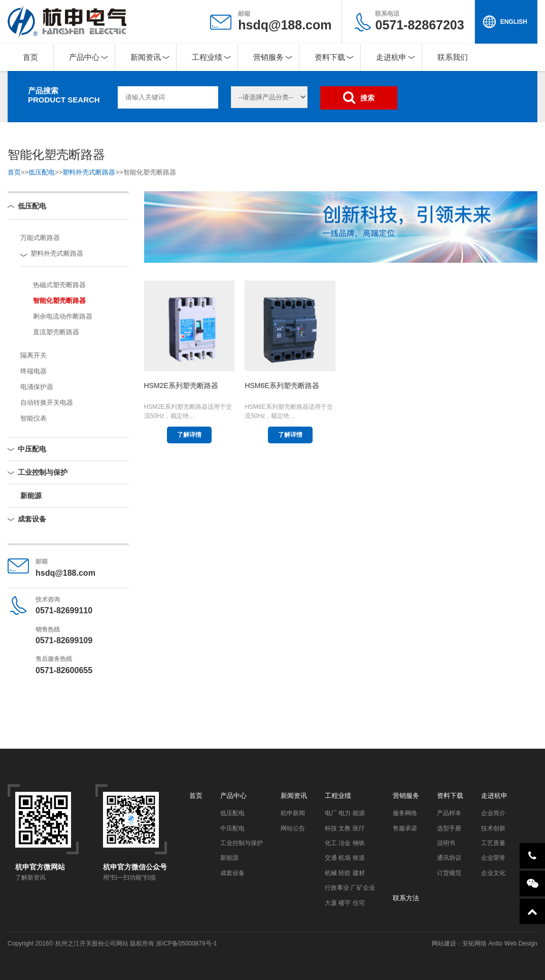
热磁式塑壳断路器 (59, 285)
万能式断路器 (40, 238)
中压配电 (32, 449)
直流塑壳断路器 (56, 332)
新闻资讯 (146, 57)
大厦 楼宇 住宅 (345, 903)
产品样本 (449, 813)
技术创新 (493, 828)
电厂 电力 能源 (345, 813)
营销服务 (268, 57)
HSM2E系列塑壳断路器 (181, 386)
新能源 (31, 496)
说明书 (446, 843)
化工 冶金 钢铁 (345, 843)
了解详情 (189, 435)
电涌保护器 (37, 387)
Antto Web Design (512, 943)
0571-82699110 (64, 610)
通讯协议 (449, 858)
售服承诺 (405, 828)
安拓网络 (474, 943)
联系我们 (453, 57)
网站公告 (293, 828)
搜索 (359, 97)
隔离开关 (33, 355)
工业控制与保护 (43, 472)
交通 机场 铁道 (345, 858)
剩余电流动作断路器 (63, 316)
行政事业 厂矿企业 (350, 888)
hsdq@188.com (285, 25)
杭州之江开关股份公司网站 (92, 943)
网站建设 (444, 943)
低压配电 (42, 172)
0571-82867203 (419, 21)
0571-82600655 (64, 670)
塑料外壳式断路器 (89, 172)
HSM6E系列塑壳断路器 (282, 386)
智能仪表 (33, 418)
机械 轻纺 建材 (345, 873)
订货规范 (449, 873)
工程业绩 (207, 57)
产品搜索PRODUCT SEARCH (64, 95)
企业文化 (493, 873)
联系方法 (406, 898)
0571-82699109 (64, 640)
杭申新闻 (293, 813)
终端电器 (33, 371)
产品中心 (84, 57)
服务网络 (405, 813)
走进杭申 (391, 57)
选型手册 (449, 828)
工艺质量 (493, 843)
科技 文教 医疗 (345, 828)
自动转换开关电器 (47, 402)
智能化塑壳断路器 (59, 301)
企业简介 (493, 813)
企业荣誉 (493, 858)
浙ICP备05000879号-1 (186, 943)
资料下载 (330, 57)
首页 (30, 57)
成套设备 (32, 519)
